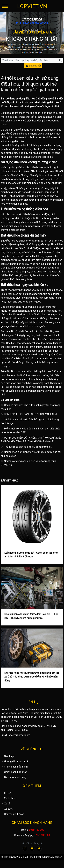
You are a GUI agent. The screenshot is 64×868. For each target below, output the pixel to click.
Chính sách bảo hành (14, 767)
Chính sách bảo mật (14, 772)
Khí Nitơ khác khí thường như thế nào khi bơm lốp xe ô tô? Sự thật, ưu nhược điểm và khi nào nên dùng (32, 677)
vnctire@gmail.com (19, 735)
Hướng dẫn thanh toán (15, 761)
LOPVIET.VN (32, 6)
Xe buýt (7, 809)
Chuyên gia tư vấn (12, 814)
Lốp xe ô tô (7, 713)
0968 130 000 (37, 830)
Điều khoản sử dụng (14, 777)
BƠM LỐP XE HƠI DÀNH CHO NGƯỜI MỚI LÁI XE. (29, 414)
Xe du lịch (8, 798)
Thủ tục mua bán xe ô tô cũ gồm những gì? (27, 447)
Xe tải (6, 804)
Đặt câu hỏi (33, 66)
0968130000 (22, 730)
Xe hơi (6, 793)
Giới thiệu (8, 756)
